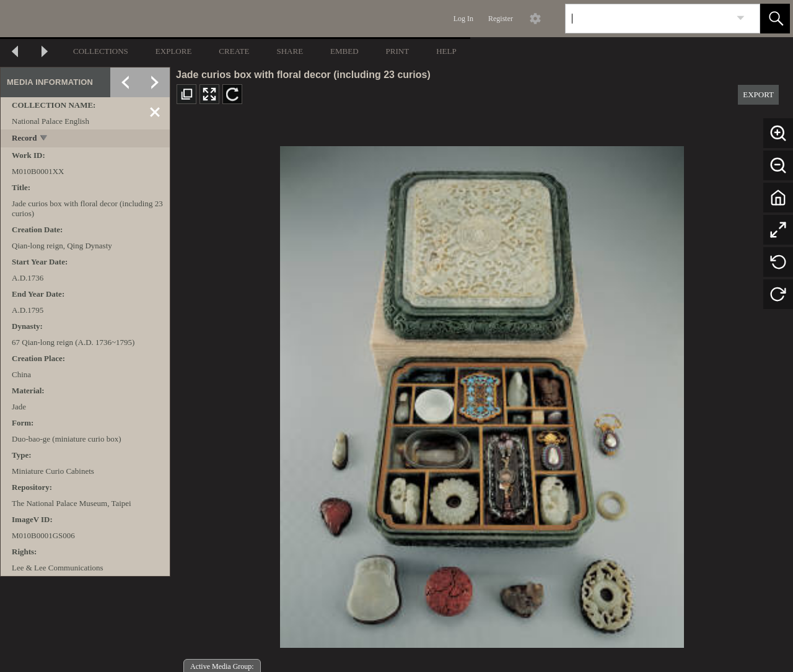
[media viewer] (482, 394)
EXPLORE (174, 51)
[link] (741, 18)
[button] (775, 19)
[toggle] (44, 139)
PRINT (398, 51)
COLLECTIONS (101, 51)
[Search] (648, 19)
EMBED (344, 51)
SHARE (290, 51)
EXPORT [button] (758, 94)
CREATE (234, 51)
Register (501, 19)
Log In (463, 19)
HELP (446, 51)
